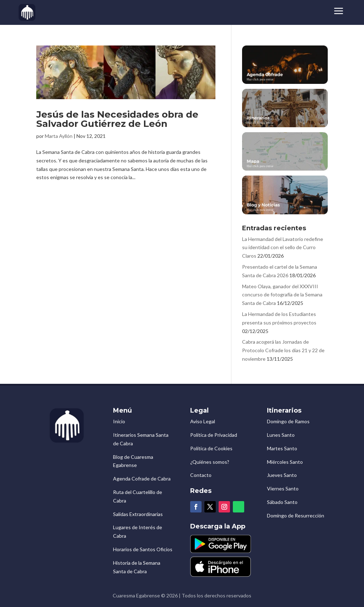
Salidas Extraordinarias (138, 514)
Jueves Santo (282, 475)
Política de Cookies (211, 448)
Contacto (201, 475)
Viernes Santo (283, 488)
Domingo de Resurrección (296, 515)
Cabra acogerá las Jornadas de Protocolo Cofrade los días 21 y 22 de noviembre (283, 350)
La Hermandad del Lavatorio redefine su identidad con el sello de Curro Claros (283, 248)
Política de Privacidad (214, 435)
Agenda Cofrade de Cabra (142, 479)
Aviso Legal (203, 421)
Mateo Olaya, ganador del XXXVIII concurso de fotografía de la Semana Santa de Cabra (282, 295)
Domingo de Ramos (288, 421)
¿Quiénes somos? (210, 462)
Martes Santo (282, 448)
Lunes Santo (281, 435)
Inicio (119, 421)
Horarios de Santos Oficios (143, 549)
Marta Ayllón (59, 136)
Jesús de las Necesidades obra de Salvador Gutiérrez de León (117, 119)
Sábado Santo (282, 502)
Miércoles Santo (285, 462)
